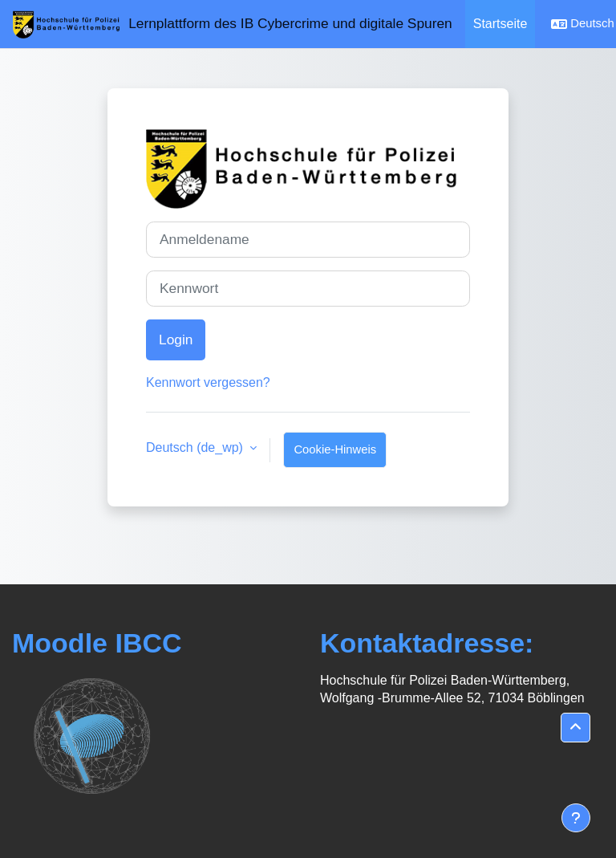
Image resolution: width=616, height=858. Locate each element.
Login (176, 340)
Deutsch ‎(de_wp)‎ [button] (196, 447)
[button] (575, 728)
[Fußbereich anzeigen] (576, 818)
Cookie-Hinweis (335, 449)
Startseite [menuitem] (500, 24)
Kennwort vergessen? (208, 382)
